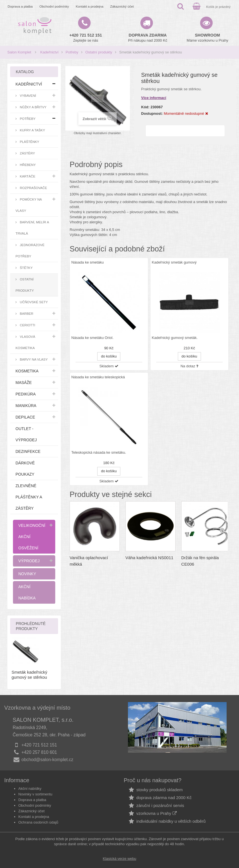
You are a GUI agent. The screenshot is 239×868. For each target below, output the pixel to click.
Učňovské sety (33, 302)
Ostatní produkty (99, 52)
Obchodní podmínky (54, 6)
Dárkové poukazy (25, 469)
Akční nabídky (30, 789)
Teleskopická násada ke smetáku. (99, 453)
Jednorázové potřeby (30, 250)
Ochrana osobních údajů (38, 822)
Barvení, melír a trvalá (32, 228)
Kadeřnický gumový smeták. (175, 338)
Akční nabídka (27, 592)
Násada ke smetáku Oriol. (92, 338)
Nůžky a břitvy (33, 107)
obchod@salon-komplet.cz (47, 760)
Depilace (25, 417)
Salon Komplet (19, 52)
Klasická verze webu (120, 859)
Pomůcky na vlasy (29, 205)
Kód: (145, 107)
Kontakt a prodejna (90, 6)
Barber (26, 313)
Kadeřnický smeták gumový (174, 262)
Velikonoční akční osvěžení (32, 537)
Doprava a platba (20, 6)
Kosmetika (27, 371)
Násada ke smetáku (88, 262)
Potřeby (72, 52)
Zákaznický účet (122, 6)
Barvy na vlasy (33, 359)
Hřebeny (27, 165)
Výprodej (29, 561)
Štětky (26, 268)
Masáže (24, 383)
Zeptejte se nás (86, 38)
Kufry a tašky (32, 130)
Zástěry (27, 153)
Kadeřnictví (49, 52)
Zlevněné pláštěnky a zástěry (29, 497)
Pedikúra (26, 394)
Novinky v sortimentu (35, 794)
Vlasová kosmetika (25, 342)
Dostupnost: (152, 113)
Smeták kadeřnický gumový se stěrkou (29, 675)
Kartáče (27, 176)
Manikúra (26, 406)
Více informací (154, 98)
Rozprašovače (33, 188)
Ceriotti (27, 325)
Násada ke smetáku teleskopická (98, 377)
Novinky (27, 574)
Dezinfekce (28, 451)
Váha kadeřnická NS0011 (149, 558)
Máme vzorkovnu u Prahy (207, 38)
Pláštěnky (29, 142)
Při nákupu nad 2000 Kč (148, 38)
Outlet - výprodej (26, 434)
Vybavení (27, 95)
